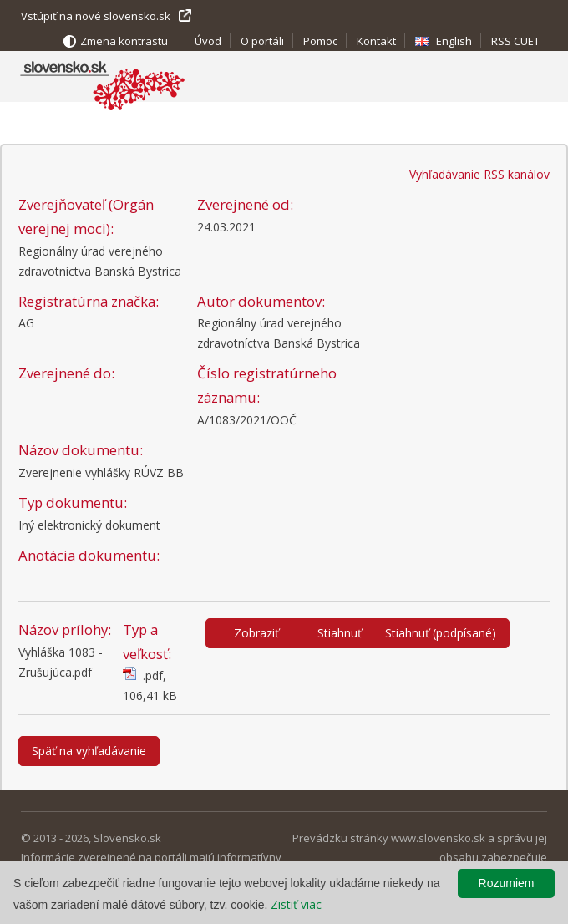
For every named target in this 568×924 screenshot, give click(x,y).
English (454, 41)
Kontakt (376, 41)
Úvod (208, 41)
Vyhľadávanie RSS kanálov (479, 174)
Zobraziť (256, 633)
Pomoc (320, 41)
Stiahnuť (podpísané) (441, 633)
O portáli (262, 41)
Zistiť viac (296, 904)
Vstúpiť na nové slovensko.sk (96, 16)
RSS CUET (515, 41)
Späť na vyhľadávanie (89, 751)
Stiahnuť (340, 633)
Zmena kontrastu (124, 41)
